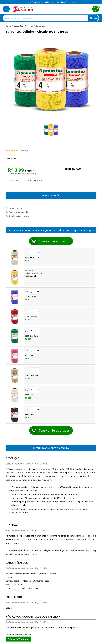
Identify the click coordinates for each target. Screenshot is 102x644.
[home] (22, 9)
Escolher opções (51, 195)
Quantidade (34, 252)
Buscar (93, 18)
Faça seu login (68, 2)
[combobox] (51, 18)
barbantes (40, 26)
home (8, 26)
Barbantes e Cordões (23, 26)
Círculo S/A (11, 158)
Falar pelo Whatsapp (18, 639)
